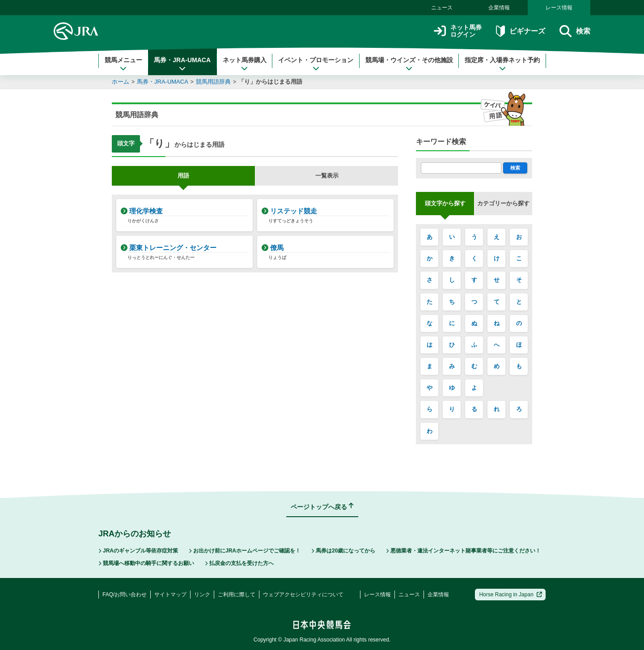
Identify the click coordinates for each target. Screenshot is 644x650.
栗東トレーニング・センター (188, 252)
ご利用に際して (237, 595)
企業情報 (499, 8)
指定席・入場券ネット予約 (502, 64)
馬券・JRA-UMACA (182, 64)
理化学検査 (188, 216)
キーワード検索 (441, 142)
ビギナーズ (520, 31)
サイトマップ (170, 595)
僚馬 (329, 252)
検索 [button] (575, 31)
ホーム (121, 82)
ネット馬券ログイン (458, 31)
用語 (183, 176)
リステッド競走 (329, 216)
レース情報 (559, 8)
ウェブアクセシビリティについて (303, 595)
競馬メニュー (123, 64)
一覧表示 (327, 176)
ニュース (442, 8)
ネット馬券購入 (245, 64)
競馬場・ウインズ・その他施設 (409, 64)
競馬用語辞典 (213, 82)
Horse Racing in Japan (511, 595)
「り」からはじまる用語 (270, 82)
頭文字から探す (445, 203)
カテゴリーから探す (503, 203)
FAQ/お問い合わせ (125, 595)
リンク (202, 595)
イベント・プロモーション (316, 64)
